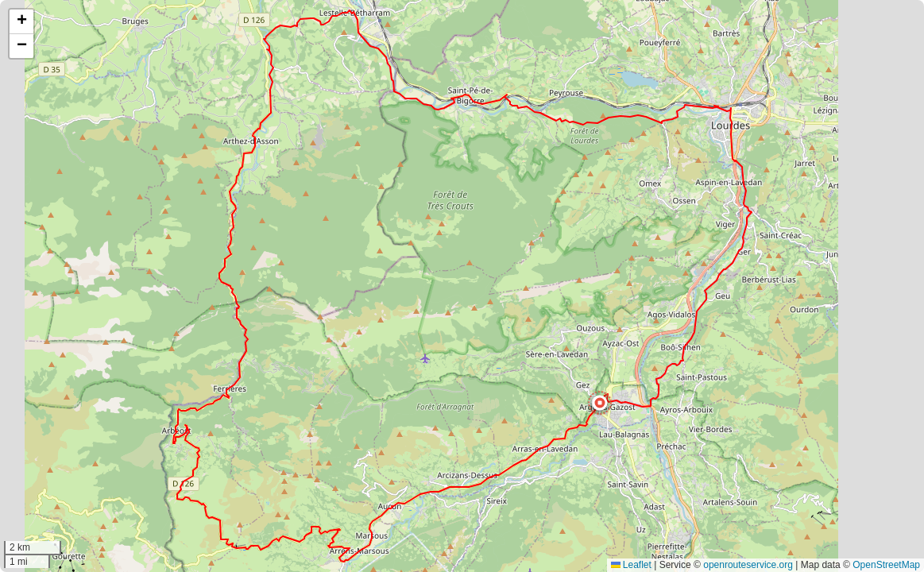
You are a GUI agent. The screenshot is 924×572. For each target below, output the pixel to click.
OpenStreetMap (886, 565)
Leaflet (631, 565)
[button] (600, 403)
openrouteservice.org (748, 565)
